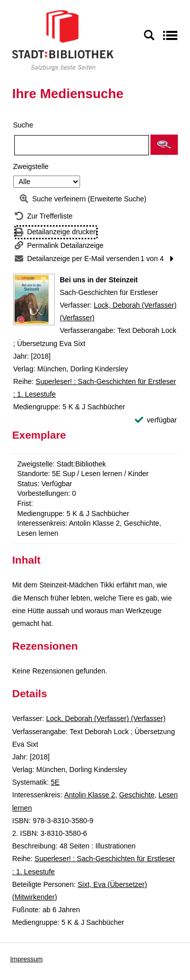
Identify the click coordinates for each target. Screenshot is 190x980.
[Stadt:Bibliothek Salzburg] (63, 40)
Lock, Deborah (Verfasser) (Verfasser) (106, 718)
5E (55, 782)
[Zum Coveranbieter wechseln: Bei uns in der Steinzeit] (34, 300)
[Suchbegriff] (82, 145)
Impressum (26, 959)
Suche (23, 125)
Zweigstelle (31, 166)
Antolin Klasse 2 (90, 795)
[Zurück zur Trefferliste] (44, 216)
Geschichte (137, 795)
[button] (164, 145)
